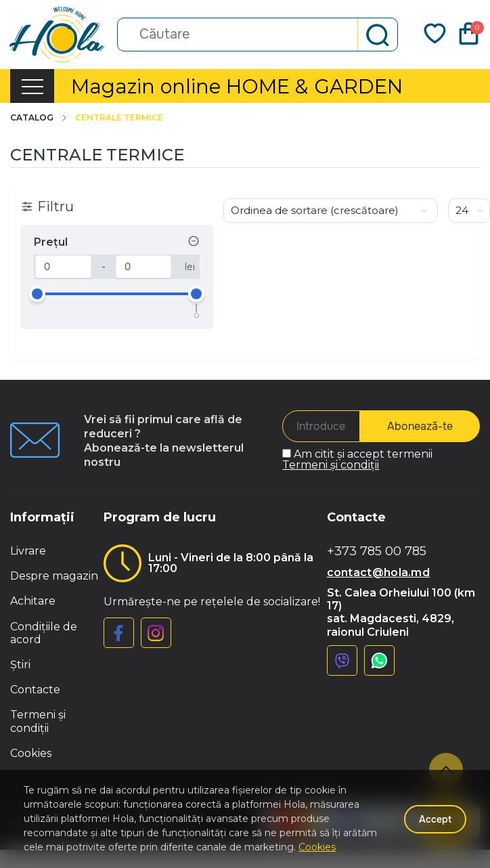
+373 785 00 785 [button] (377, 551)
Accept (435, 819)
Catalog (39, 118)
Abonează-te (420, 426)
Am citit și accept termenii (357, 459)
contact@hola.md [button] (379, 572)
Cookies (31, 753)
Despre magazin (54, 576)
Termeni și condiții (331, 465)
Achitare (33, 601)
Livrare (28, 551)
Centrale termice (119, 118)
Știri (20, 665)
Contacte (35, 690)
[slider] (37, 294)
